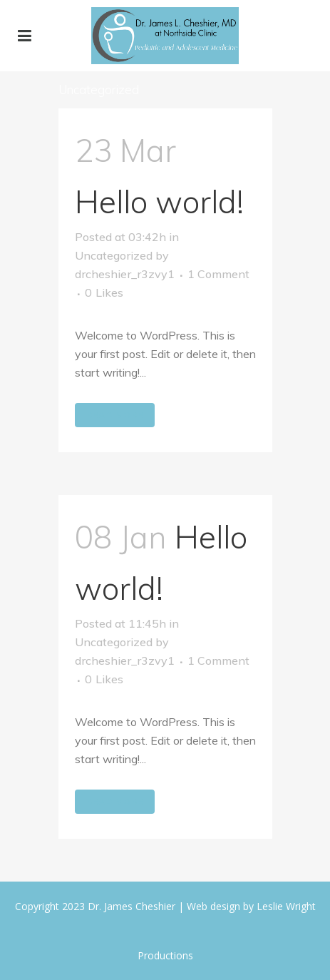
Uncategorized (114, 255)
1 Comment (218, 274)
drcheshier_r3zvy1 (125, 274)
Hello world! (159, 201)
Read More (115, 415)
